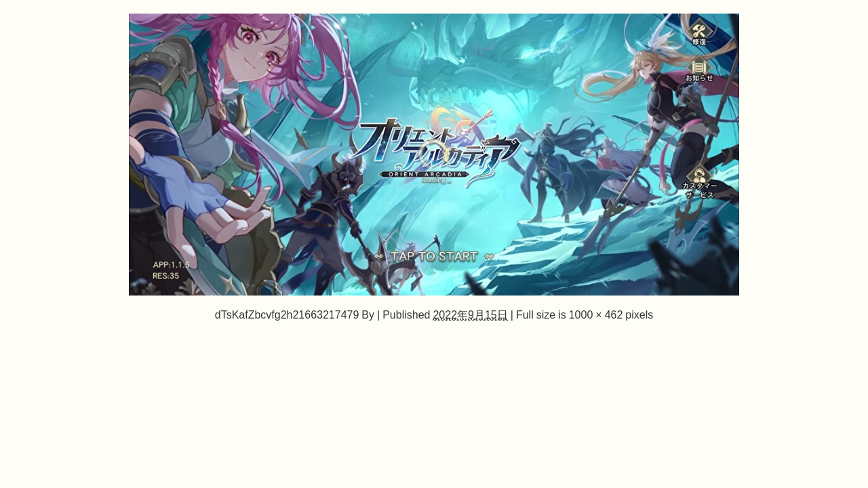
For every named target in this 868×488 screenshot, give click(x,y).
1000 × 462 (596, 314)
